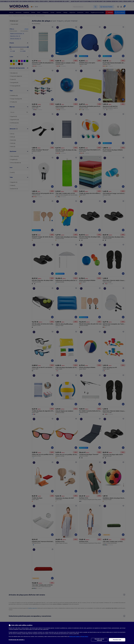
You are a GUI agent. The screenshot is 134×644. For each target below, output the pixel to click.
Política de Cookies (75, 636)
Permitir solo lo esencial (99, 640)
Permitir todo (117, 640)
